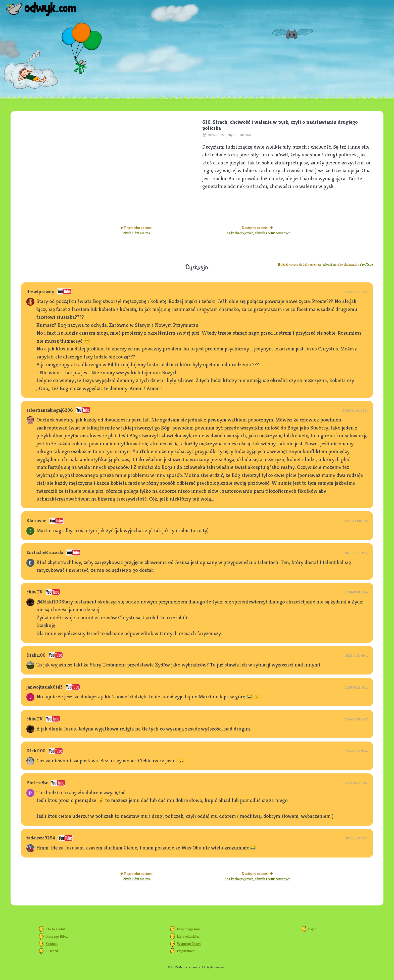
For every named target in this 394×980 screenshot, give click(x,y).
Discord (52, 951)
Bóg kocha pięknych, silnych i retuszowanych (257, 233)
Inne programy (188, 929)
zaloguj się (329, 264)
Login (312, 929)
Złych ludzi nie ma (137, 233)
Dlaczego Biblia (57, 936)
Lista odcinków (188, 936)
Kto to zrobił (55, 929)
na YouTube (365, 264)
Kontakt (52, 944)
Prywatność (186, 951)
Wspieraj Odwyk (189, 944)
